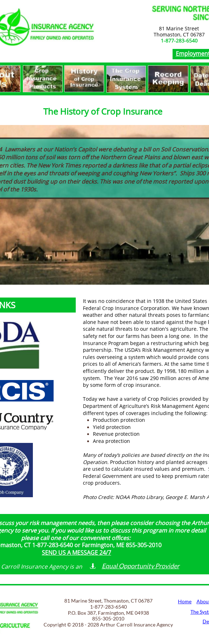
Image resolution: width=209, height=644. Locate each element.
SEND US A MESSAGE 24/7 (76, 553)
